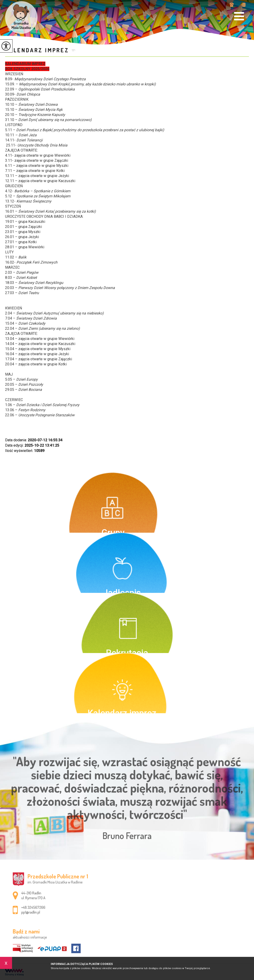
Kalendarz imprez (37, 50)
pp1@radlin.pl (243, 5)
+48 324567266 (232, 5)
